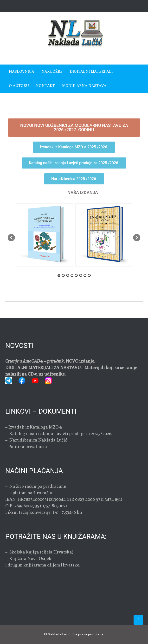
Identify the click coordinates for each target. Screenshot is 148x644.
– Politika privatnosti (26, 446)
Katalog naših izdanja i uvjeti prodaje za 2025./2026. (61, 433)
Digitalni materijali (91, 71)
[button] (11, 238)
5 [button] (76, 275)
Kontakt (45, 86)
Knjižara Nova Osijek (30, 558)
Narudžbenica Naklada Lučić (38, 440)
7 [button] (85, 275)
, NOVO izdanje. (50, 361)
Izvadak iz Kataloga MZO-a (35, 427)
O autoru (19, 86)
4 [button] (72, 275)
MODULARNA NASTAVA (84, 86)
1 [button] (59, 275)
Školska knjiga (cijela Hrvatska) (41, 552)
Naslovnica (22, 71)
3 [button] (68, 275)
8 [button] (89, 275)
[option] (104, 235)
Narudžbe (52, 71)
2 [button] (63, 275)
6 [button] (81, 275)
